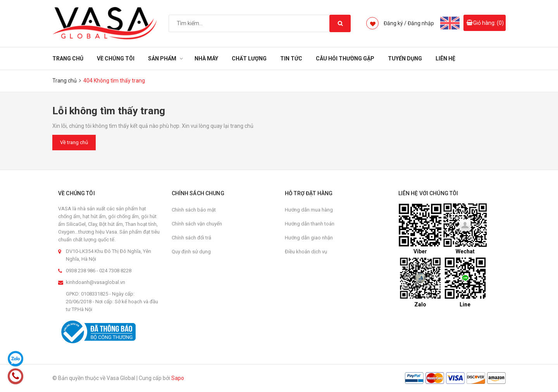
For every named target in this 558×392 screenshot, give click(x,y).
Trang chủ (68, 58)
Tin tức (291, 58)
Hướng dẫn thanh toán (310, 224)
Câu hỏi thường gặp (345, 58)
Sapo (178, 378)
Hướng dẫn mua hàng (309, 210)
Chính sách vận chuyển (197, 224)
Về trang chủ (74, 142)
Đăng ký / (395, 23)
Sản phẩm (162, 58)
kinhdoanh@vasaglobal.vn (96, 282)
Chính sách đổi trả (191, 238)
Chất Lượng (249, 58)
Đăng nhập (421, 23)
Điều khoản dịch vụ (306, 252)
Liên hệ (445, 58)
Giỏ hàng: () (488, 23)
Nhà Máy (206, 58)
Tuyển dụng (405, 58)
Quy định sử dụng (191, 252)
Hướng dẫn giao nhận (309, 238)
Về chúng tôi (116, 58)
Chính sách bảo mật (194, 210)
